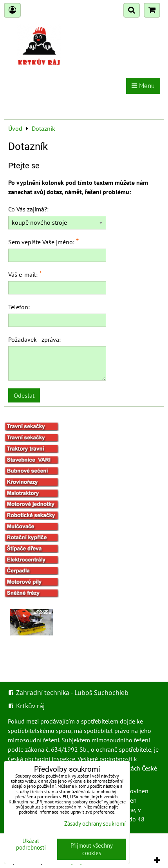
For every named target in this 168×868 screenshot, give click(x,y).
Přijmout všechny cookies (92, 849)
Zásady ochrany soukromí (95, 824)
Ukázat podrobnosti (31, 844)
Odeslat (24, 395)
